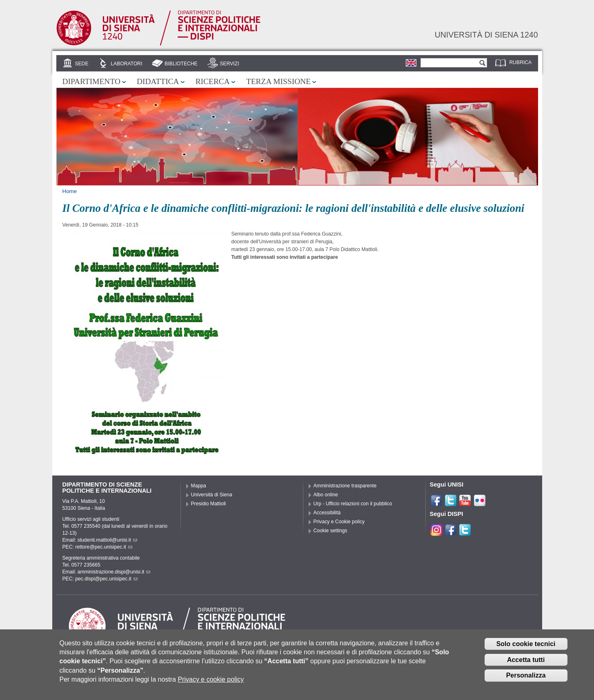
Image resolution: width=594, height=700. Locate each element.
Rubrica (521, 62)
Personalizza (526, 679)
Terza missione (278, 81)
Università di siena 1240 (486, 35)
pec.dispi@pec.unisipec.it (106, 579)
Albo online (326, 495)
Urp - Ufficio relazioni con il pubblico (353, 504)
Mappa (199, 486)
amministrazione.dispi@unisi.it (114, 572)
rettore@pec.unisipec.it (104, 547)
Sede (81, 64)
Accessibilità (327, 513)
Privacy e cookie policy (211, 683)
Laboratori (126, 64)
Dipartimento (91, 81)
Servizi (229, 64)
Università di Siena (212, 495)
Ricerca (213, 81)
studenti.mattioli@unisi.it (107, 540)
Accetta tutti (526, 663)
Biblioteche (181, 64)
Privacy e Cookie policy (339, 522)
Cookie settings (330, 531)
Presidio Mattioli (209, 504)
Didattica (158, 81)
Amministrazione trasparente (345, 486)
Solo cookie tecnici (526, 647)
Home (70, 191)
